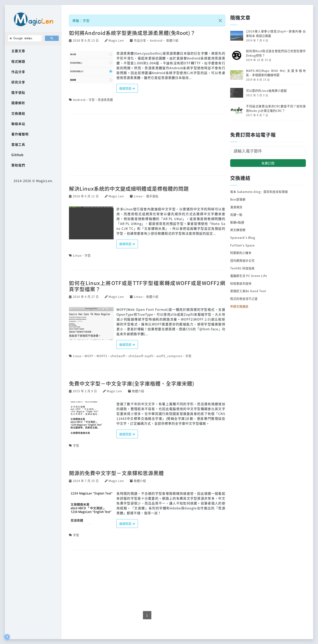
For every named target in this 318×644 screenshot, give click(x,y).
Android (156, 40)
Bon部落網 (238, 199)
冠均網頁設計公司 (242, 260)
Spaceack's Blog (243, 237)
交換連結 (18, 113)
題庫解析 (18, 103)
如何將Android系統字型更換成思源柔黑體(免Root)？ (132, 33)
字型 (92, 100)
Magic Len (116, 40)
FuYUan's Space (242, 245)
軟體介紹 (172, 40)
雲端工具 (18, 144)
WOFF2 (102, 356)
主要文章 (18, 51)
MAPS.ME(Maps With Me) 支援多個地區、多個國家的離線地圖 (276, 73)
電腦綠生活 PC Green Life (249, 276)
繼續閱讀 (127, 88)
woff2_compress (169, 356)
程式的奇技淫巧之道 (244, 299)
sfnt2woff (118, 356)
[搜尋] (24, 38)
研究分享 (18, 82)
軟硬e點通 (237, 222)
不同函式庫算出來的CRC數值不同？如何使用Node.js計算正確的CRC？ (276, 108)
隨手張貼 (18, 92)
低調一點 (236, 214)
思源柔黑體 (105, 100)
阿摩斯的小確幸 (241, 253)
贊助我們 (18, 165)
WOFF (89, 356)
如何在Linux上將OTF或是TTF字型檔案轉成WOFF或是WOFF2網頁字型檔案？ (147, 286)
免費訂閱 (268, 163)
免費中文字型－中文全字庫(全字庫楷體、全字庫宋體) (132, 383)
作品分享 (18, 72)
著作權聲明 (20, 134)
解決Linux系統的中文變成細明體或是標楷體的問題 (129, 188)
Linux (138, 196)
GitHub (17, 155)
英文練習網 (238, 230)
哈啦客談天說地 (241, 283)
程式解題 (18, 61)
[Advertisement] (147, 145)
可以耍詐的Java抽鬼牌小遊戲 (266, 90)
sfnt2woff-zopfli (141, 356)
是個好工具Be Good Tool (248, 291)
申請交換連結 (239, 306)
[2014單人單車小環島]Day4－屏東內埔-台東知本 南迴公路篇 (276, 33)
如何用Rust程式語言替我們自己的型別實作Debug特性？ (276, 53)
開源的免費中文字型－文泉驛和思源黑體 (116, 473)
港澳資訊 (236, 207)
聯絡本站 (18, 124)
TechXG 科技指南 (242, 268)
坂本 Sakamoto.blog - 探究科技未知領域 (259, 192)
